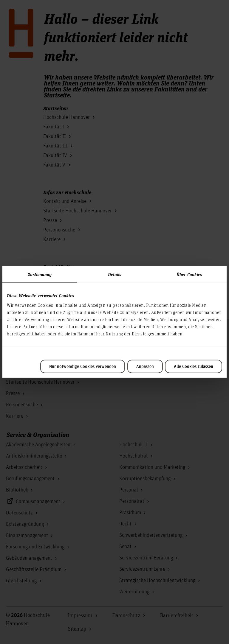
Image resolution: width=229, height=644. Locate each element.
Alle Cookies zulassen (194, 366)
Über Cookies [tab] (189, 274)
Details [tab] (115, 274)
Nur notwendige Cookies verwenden (83, 366)
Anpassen (145, 366)
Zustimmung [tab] (40, 274)
